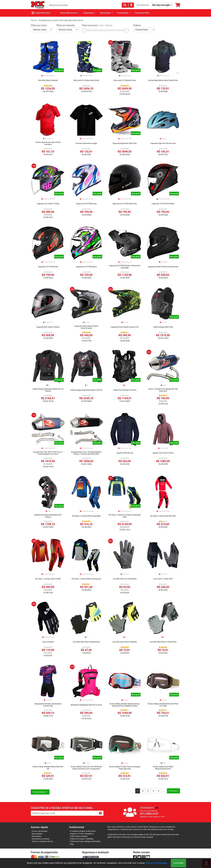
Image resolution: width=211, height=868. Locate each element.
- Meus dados (36, 836)
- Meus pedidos (37, 834)
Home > (34, 20)
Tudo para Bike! (142, 13)
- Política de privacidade (78, 836)
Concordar (178, 863)
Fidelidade (90, 839)
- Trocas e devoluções (39, 831)
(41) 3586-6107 (149, 814)
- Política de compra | (77, 839)
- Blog (71, 844)
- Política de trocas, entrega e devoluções (85, 841)
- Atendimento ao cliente (40, 839)
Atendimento (143, 5)
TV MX (81, 834)
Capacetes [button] (89, 13)
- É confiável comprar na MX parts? (82, 831)
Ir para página (39, 792)
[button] (162, 5)
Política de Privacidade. (156, 863)
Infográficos (89, 834)
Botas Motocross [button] (69, 13)
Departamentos (41, 13)
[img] (131, 5)
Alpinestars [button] (105, 13)
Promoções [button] (123, 13)
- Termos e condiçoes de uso (42, 841)
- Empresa (73, 834)
